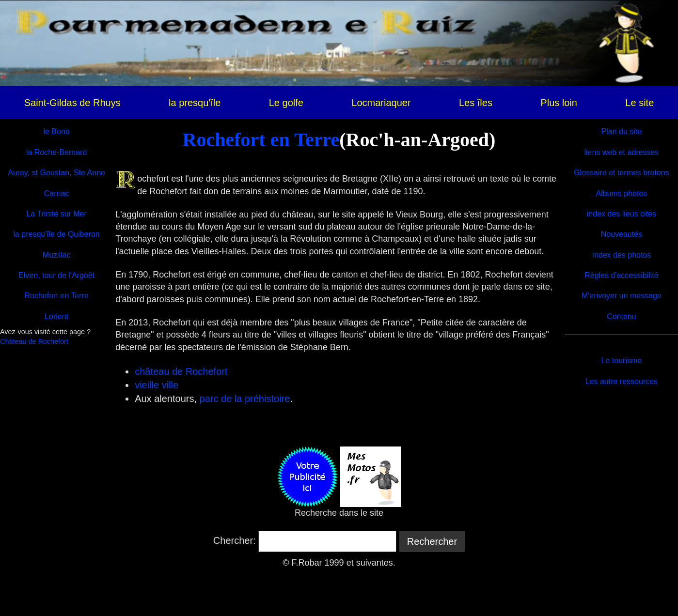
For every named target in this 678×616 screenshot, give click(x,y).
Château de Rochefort (34, 341)
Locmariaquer (381, 103)
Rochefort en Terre (261, 140)
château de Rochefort (181, 371)
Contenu (622, 316)
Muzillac (57, 255)
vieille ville (157, 385)
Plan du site (622, 131)
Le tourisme (622, 361)
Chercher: (235, 540)
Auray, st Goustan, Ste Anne (56, 173)
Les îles (476, 103)
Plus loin (559, 103)
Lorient (56, 316)
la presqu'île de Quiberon (56, 234)
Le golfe (286, 103)
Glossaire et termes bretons (622, 173)
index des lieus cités (622, 214)
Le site (639, 103)
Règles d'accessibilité (621, 275)
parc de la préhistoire (245, 399)
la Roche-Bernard (56, 152)
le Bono (56, 131)
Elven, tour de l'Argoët (56, 275)
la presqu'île (195, 103)
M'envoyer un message (622, 296)
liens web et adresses (621, 152)
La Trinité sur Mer (56, 214)
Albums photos (621, 193)
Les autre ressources (622, 381)
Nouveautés (622, 234)
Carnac (57, 193)
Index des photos (621, 255)
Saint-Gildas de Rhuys (72, 103)
